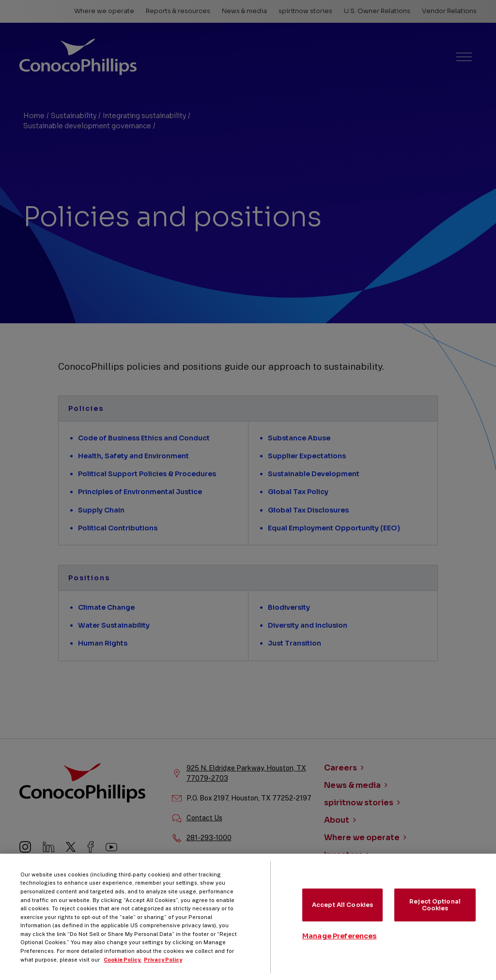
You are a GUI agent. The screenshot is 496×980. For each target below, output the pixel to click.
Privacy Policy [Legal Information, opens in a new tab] (163, 966)
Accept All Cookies (342, 911)
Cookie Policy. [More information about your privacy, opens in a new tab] (123, 966)
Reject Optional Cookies (435, 911)
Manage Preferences (340, 943)
